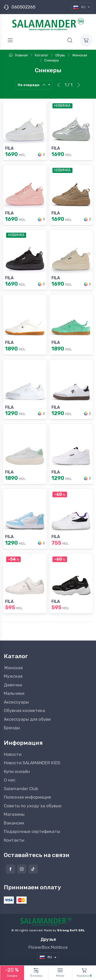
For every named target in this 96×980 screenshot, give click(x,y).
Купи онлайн (17, 771)
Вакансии (14, 823)
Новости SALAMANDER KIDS (32, 763)
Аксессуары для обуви (27, 719)
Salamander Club (21, 789)
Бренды (12, 728)
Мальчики (14, 693)
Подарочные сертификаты (32, 831)
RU (80, 7)
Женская (13, 668)
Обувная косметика (24, 710)
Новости (13, 754)
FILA (9, 148)
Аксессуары (16, 702)
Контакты (14, 840)
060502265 (23, 7)
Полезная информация (27, 797)
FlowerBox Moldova (48, 947)
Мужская (13, 676)
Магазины (14, 814)
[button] (70, 40)
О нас (10, 780)
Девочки (13, 685)
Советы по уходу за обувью (33, 806)
